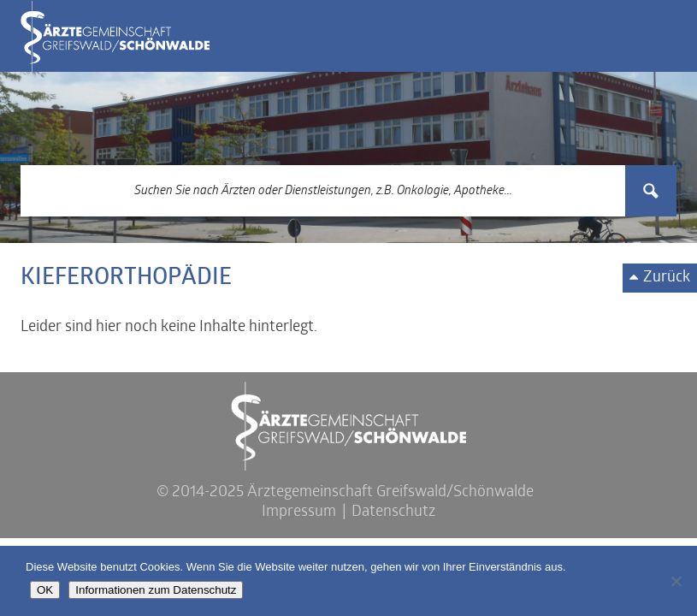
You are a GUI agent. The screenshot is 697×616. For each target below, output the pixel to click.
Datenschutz (393, 512)
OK (45, 590)
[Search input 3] (323, 191)
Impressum (299, 512)
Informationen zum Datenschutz (156, 590)
